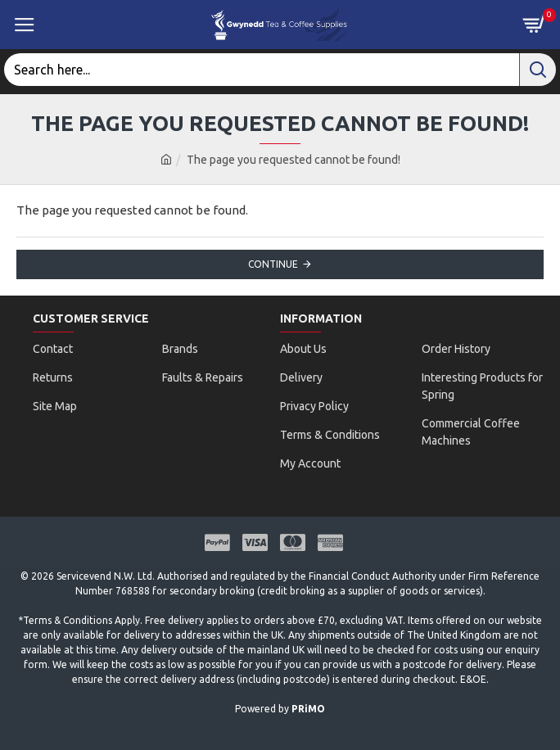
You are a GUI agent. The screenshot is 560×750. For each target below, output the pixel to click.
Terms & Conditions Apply (81, 620)
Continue (273, 264)
